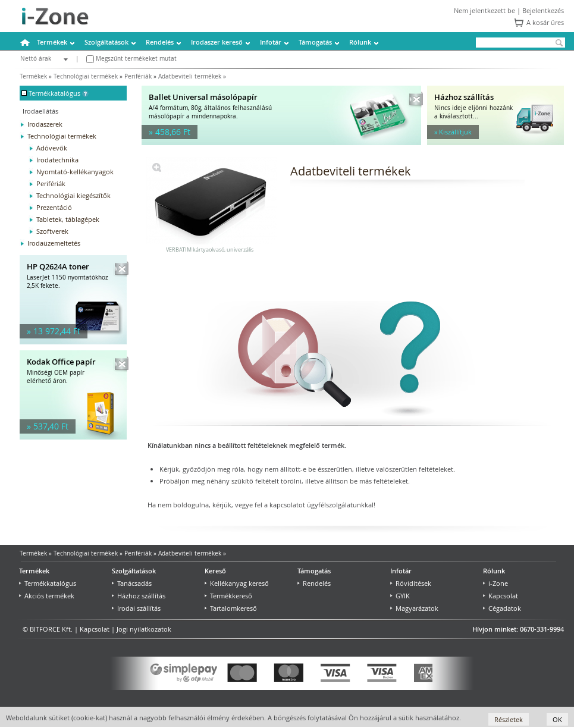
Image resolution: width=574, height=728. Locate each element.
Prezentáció (54, 207)
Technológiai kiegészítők (73, 195)
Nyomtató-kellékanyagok (75, 172)
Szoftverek (52, 231)
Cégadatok (502, 608)
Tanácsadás (132, 583)
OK (557, 719)
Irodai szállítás (136, 608)
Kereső (215, 571)
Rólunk (360, 42)
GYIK (400, 596)
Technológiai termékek (86, 76)
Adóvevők (52, 148)
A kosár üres (545, 22)
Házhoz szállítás (139, 596)
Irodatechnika (57, 160)
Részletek (509, 719)
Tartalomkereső (231, 608)
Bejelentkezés (543, 10)
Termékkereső (228, 596)
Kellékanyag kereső (237, 583)
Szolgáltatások (106, 42)
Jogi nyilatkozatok (144, 629)
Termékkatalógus (48, 583)
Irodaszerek (45, 124)
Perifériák (138, 76)
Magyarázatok (414, 608)
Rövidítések (411, 583)
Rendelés (160, 42)
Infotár (271, 42)
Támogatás (315, 42)
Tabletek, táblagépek (68, 219)
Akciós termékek (47, 596)
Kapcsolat (501, 596)
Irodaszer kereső (217, 42)
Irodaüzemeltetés (54, 243)
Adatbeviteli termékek (190, 76)
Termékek (52, 42)
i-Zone (495, 583)
